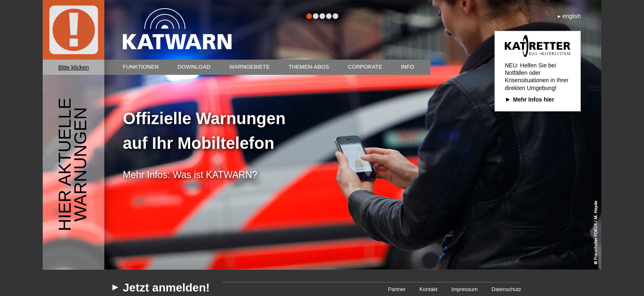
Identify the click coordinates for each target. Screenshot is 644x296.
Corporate (365, 67)
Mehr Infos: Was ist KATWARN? (190, 175)
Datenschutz (506, 289)
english (572, 16)
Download (194, 67)
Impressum (465, 289)
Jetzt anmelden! (166, 288)
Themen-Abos (309, 67)
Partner (397, 289)
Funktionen (141, 67)
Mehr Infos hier (534, 99)
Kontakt (428, 289)
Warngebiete (250, 67)
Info (407, 67)
